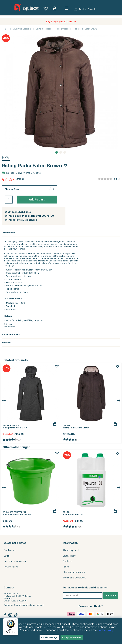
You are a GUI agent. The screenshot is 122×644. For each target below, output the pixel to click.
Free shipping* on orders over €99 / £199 (31, 216)
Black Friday (69, 556)
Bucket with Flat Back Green (17, 515)
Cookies (67, 561)
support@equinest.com (33, 605)
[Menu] (16, 620)
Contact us (10, 550)
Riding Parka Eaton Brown (85, 29)
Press (66, 567)
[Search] (97, 10)
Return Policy (11, 567)
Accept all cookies (72, 637)
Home (5, 29)
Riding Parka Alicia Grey (15, 428)
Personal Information (15, 561)
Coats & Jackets (43, 29)
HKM (6, 158)
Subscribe (111, 596)
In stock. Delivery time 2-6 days (23, 173)
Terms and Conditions (75, 578)
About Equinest (71, 550)
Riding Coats (62, 29)
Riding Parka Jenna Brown (76, 428)
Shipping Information (74, 572)
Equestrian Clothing (22, 29)
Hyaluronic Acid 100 (73, 515)
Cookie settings (49, 637)
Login (7, 556)
